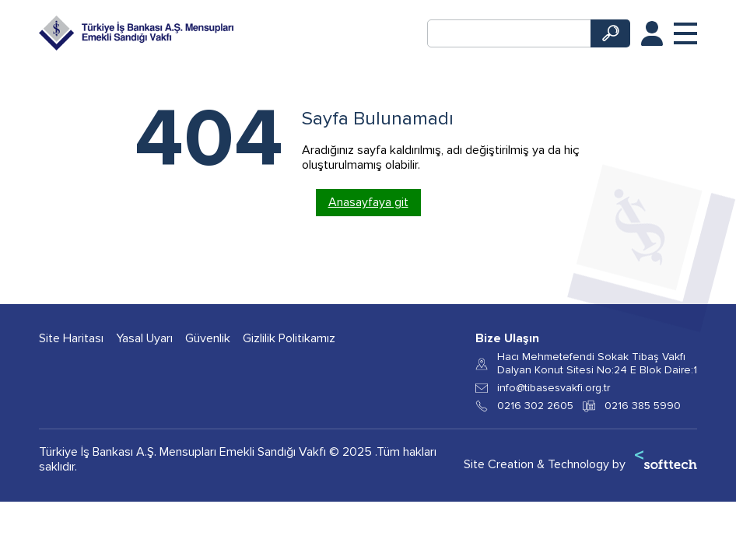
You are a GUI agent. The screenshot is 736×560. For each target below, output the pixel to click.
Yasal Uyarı (144, 339)
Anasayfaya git (368, 202)
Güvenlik (208, 339)
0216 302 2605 (535, 406)
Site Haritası (71, 339)
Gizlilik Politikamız (289, 339)
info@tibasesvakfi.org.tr (554, 388)
